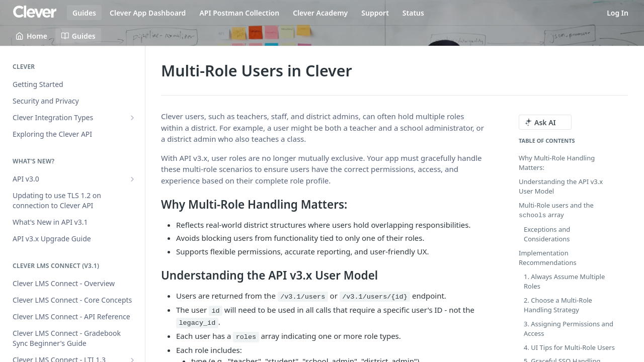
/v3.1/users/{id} (375, 297)
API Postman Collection (239, 13)
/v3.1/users (303, 297)
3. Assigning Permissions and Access (569, 328)
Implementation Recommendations (548, 257)
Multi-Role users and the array (556, 210)
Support (375, 13)
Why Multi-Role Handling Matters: (557, 163)
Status (413, 13)
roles (246, 337)
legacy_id (197, 323)
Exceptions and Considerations (547, 234)
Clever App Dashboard (148, 13)
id (215, 311)
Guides (84, 13)
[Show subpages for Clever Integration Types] (132, 118)
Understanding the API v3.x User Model (561, 187)
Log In (618, 13)
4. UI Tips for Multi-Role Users (569, 347)
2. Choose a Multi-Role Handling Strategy (558, 305)
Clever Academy (320, 13)
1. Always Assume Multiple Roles (564, 281)
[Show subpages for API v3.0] (132, 179)
